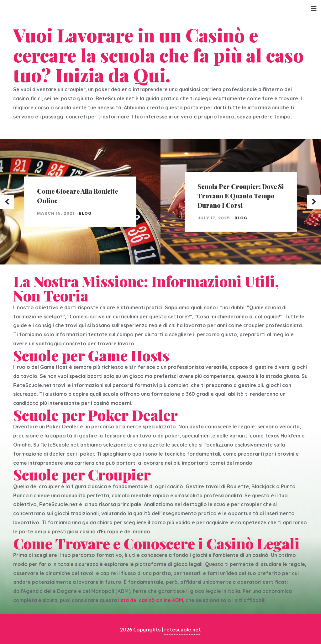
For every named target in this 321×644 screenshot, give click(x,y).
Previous (7, 202)
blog (85, 213)
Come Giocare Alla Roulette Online (77, 196)
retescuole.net (183, 630)
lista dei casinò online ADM (151, 600)
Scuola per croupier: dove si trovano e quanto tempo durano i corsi (241, 196)
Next (314, 202)
